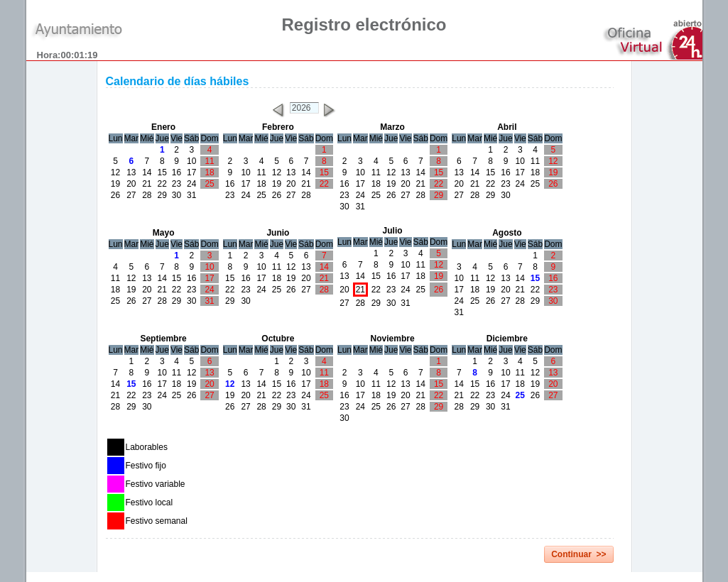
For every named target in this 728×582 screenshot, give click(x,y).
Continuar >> (578, 554)
